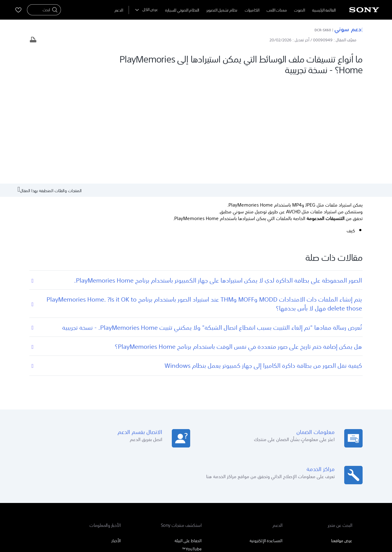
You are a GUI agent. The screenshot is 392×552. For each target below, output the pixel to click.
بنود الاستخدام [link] (342, 518)
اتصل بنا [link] (46, 474)
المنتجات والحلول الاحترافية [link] (97, 474)
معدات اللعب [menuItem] (277, 10)
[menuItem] (119, 10)
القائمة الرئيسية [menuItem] (324, 10)
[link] (337, 490)
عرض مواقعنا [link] (342, 436)
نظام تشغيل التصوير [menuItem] (222, 10)
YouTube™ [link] (192, 444)
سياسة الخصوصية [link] (313, 518)
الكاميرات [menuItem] (252, 10)
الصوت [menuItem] (299, 10)
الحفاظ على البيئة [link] (188, 436)
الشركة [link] (64, 474)
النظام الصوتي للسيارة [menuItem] (182, 10)
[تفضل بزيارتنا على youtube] (86, 489)
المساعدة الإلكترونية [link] (266, 436)
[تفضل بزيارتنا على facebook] (72, 489)
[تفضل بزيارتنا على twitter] (59, 489)
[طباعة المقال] (33, 40)
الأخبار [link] (116, 436)
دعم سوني (349, 29)
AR (317, 490)
